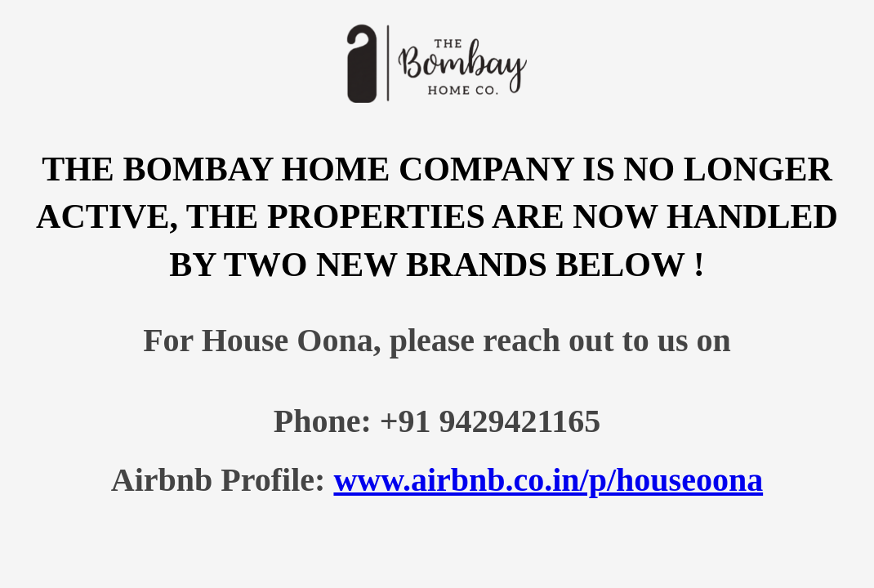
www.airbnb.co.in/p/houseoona (548, 480)
